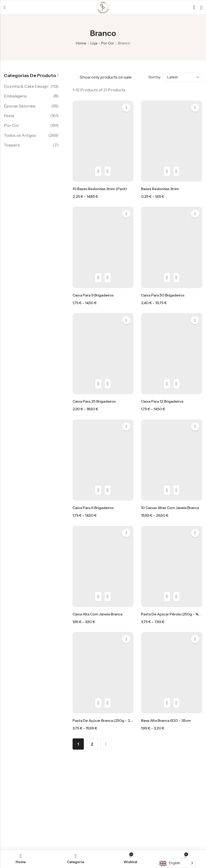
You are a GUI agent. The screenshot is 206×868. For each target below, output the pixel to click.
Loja (94, 43)
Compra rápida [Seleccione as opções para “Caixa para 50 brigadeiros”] (176, 278)
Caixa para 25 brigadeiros (94, 401)
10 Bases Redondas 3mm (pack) (100, 189)
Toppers (12, 145)
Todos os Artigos (20, 135)
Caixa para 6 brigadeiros (93, 508)
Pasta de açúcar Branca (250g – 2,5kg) (105, 721)
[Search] (194, 8)
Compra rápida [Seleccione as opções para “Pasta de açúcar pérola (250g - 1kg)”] (176, 597)
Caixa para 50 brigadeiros (163, 295)
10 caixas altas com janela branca (170, 508)
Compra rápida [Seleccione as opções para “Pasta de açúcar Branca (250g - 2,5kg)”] (108, 703)
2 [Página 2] (92, 744)
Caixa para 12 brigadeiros (162, 401)
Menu (5, 8)
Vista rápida (98, 171)
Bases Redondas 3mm (160, 189)
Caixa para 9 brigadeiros (93, 295)
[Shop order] (183, 77)
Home (81, 43)
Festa (9, 116)
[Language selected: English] (176, 863)
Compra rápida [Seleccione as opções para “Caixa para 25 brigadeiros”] (108, 384)
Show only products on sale (106, 77)
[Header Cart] (201, 8)
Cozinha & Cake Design (26, 86)
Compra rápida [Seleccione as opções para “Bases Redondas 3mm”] (176, 171)
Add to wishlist (126, 108)
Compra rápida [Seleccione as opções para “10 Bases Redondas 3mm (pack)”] (108, 171)
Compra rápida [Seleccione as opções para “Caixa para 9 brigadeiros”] (108, 278)
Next (106, 744)
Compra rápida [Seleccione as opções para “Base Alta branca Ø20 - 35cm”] (176, 703)
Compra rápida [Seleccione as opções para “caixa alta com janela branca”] (108, 597)
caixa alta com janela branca (98, 614)
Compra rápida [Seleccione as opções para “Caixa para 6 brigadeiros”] (108, 490)
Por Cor (108, 43)
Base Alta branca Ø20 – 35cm (166, 721)
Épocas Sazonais (20, 106)
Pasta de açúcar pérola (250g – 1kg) (172, 614)
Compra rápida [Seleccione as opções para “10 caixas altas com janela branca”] (176, 490)
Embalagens (15, 96)
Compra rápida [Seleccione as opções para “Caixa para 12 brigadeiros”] (176, 384)
